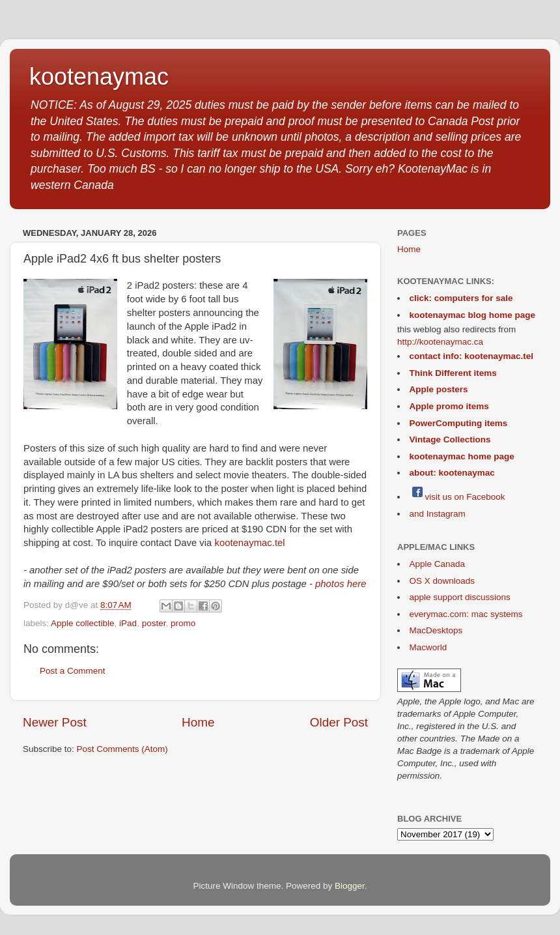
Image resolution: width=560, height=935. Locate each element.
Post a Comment (73, 671)
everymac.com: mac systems (466, 614)
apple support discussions (460, 597)
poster (154, 623)
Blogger (350, 886)
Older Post (339, 722)
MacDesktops (436, 630)
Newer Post (55, 722)
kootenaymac (99, 77)
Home (198, 722)
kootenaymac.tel (249, 543)
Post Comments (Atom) (122, 749)
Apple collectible (83, 623)
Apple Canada (438, 564)
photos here (341, 584)
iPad (128, 623)
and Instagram (438, 514)
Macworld (428, 647)
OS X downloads (442, 581)
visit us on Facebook (457, 497)
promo (183, 623)
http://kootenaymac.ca (440, 342)
